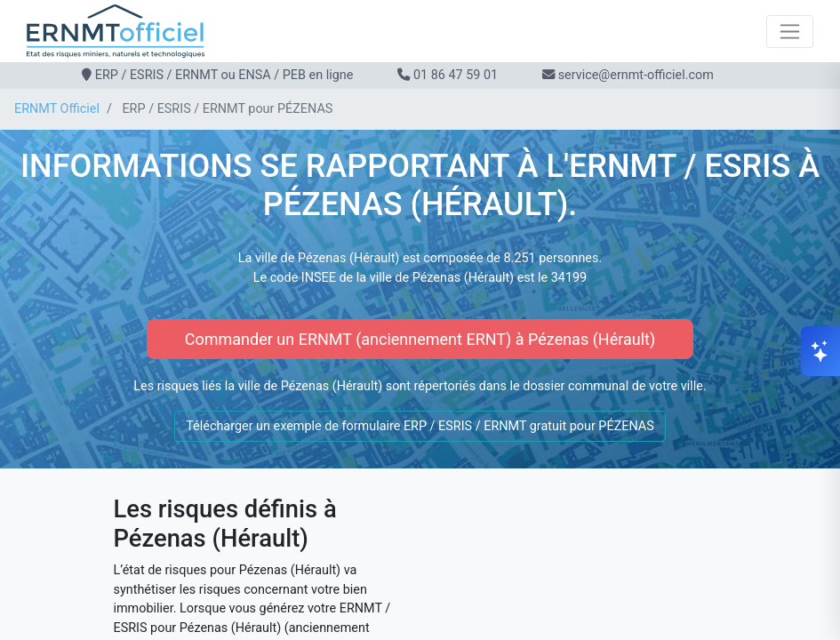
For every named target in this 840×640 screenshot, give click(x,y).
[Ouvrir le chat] (820, 351)
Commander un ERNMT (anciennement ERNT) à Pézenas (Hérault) (420, 339)
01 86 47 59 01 (456, 75)
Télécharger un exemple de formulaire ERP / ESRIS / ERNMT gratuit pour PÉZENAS (420, 426)
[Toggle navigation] (790, 32)
